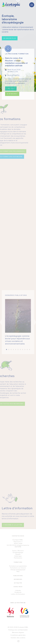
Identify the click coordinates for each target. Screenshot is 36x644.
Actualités (18, 583)
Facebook (18, 592)
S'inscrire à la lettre (13, 529)
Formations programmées (18, 566)
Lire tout (11, 91)
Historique (18, 556)
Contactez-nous (18, 536)
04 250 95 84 (12, 545)
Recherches (18, 579)
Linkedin (18, 590)
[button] (7, 353)
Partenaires (18, 558)
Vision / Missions (18, 551)
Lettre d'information (18, 594)
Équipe (18, 554)
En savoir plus (10, 39)
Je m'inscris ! (12, 96)
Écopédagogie (18, 552)
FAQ (18, 571)
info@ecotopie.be (23, 545)
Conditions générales (18, 635)
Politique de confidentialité (18, 630)
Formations (18, 562)
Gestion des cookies (18, 638)
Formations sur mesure (18, 568)
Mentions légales (18, 632)
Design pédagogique (18, 570)
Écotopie (18, 547)
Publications (18, 576)
